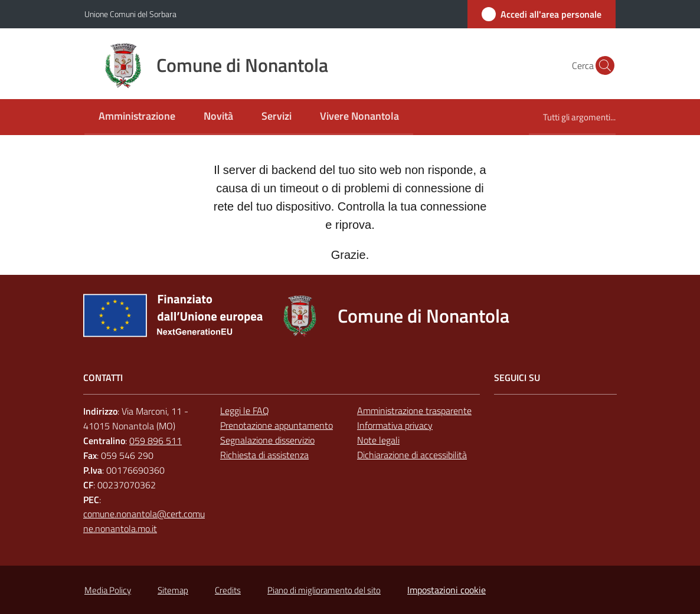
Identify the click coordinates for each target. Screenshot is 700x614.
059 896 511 (156, 441)
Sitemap (173, 590)
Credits (228, 590)
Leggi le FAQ (245, 411)
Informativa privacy (395, 425)
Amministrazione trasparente (414, 411)
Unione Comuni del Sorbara (130, 14)
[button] (601, 65)
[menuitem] (137, 117)
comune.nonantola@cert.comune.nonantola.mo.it (144, 521)
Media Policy (108, 590)
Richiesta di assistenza (264, 455)
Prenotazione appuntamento (277, 425)
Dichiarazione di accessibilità (412, 455)
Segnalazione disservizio (267, 440)
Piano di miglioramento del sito (324, 590)
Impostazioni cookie (447, 590)
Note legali (378, 440)
